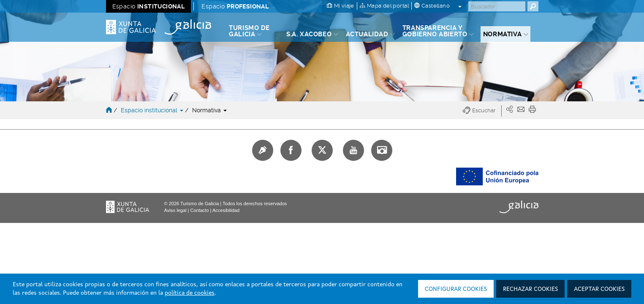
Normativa (209, 110)
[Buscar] (497, 6)
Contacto (199, 210)
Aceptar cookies (599, 289)
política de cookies (190, 293)
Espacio (149, 6)
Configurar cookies (456, 289)
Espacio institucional (153, 110)
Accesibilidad (226, 210)
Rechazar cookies (530, 289)
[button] (482, 111)
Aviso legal (175, 210)
